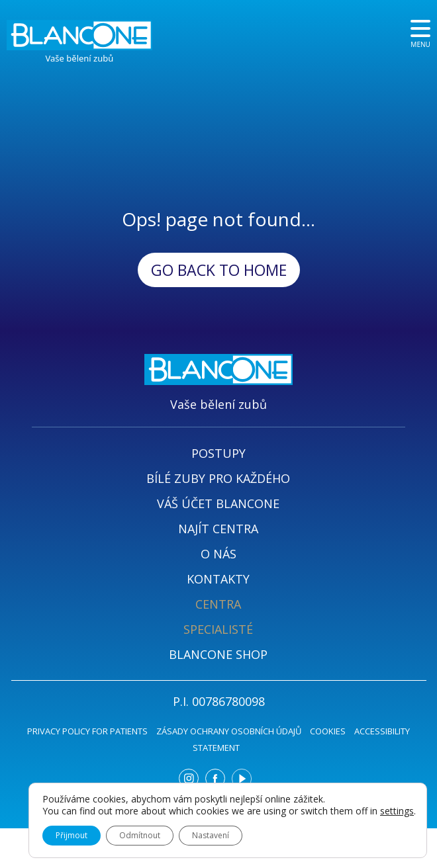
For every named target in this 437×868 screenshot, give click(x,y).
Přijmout (72, 835)
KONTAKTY (218, 579)
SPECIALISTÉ (218, 629)
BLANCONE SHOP (218, 654)
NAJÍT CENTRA (218, 529)
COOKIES (328, 731)
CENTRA (218, 604)
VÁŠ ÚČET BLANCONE (218, 503)
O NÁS (218, 554)
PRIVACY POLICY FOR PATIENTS (87, 731)
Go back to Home (219, 270)
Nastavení (211, 835)
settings (397, 811)
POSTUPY (218, 453)
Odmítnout (140, 835)
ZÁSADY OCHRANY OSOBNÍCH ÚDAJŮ (229, 731)
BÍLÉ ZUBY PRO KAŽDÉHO (218, 478)
